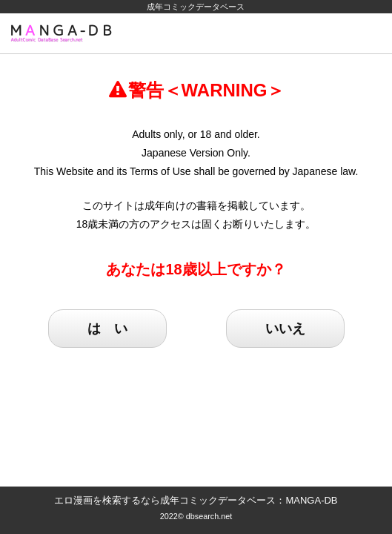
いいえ (285, 329)
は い (107, 329)
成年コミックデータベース (196, 7)
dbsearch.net (209, 516)
